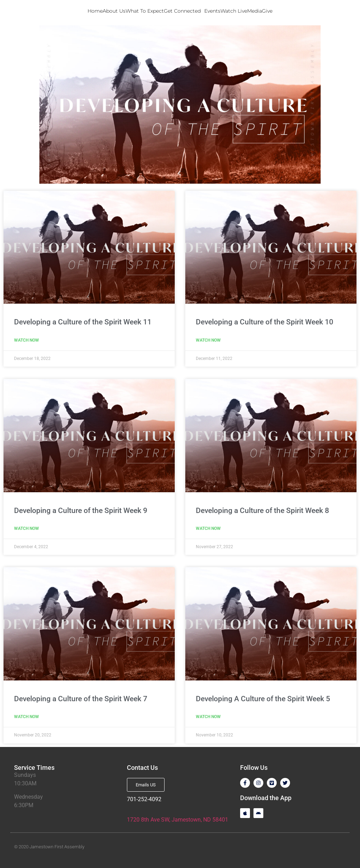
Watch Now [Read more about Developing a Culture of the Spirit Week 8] (208, 528)
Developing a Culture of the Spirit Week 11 (83, 322)
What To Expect (145, 11)
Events (212, 11)
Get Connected (184, 11)
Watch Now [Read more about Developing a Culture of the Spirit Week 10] (208, 340)
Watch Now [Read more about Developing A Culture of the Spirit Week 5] (208, 717)
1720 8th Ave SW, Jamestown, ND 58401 (178, 820)
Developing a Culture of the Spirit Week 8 (262, 511)
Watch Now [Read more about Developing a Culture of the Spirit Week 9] (27, 528)
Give (267, 11)
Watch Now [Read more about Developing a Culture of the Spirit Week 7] (27, 717)
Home (95, 11)
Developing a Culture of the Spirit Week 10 (265, 322)
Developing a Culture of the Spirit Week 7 (81, 699)
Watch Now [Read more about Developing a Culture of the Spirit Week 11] (27, 340)
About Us (114, 11)
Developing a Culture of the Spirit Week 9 (81, 511)
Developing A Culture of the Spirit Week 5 (263, 699)
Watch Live (234, 11)
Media (255, 11)
